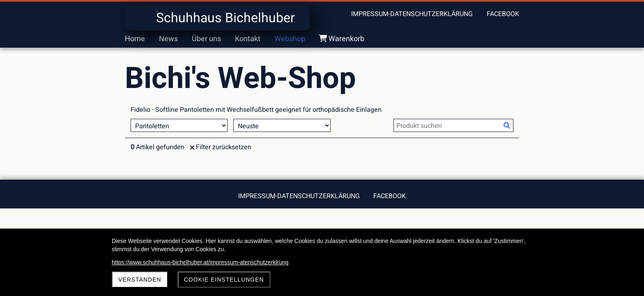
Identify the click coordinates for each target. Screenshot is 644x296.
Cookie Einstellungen (224, 280)
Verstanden (140, 280)
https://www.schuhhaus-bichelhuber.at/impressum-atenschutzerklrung (200, 262)
